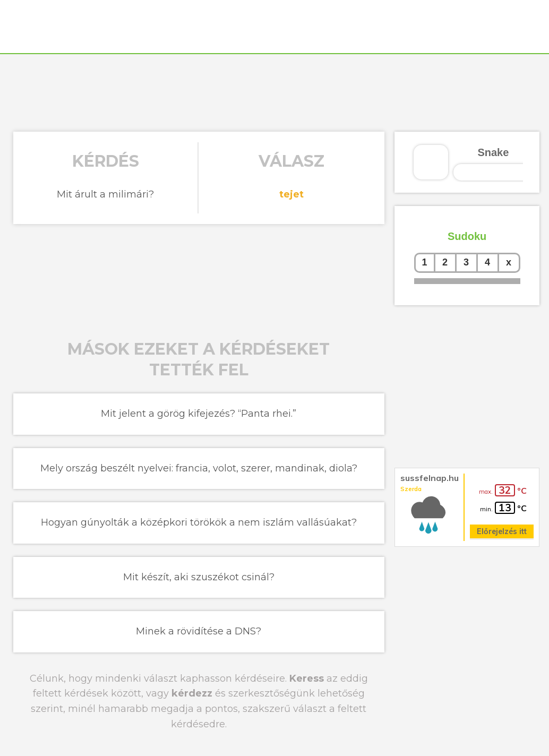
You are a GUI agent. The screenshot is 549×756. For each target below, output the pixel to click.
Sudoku (467, 236)
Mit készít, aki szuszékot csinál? (199, 577)
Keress (307, 678)
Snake (493, 152)
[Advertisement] (274, 91)
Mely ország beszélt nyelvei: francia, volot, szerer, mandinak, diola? (199, 468)
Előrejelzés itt (502, 531)
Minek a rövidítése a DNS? (199, 631)
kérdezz (192, 693)
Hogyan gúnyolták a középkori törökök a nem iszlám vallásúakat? (199, 522)
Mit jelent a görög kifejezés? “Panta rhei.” (199, 414)
